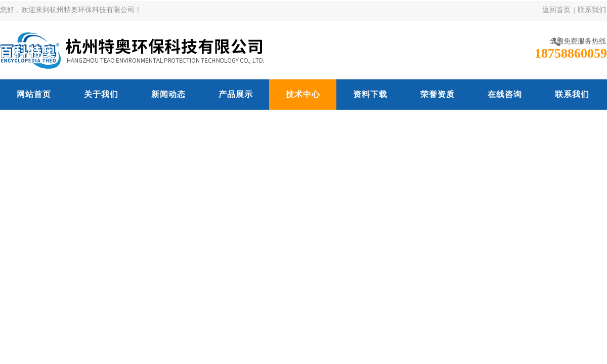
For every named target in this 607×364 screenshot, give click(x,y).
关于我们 (101, 94)
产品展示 (236, 94)
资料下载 (370, 94)
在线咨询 (505, 94)
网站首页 (34, 94)
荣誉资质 (438, 94)
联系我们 (592, 10)
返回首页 (556, 10)
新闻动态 (168, 94)
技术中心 (303, 94)
